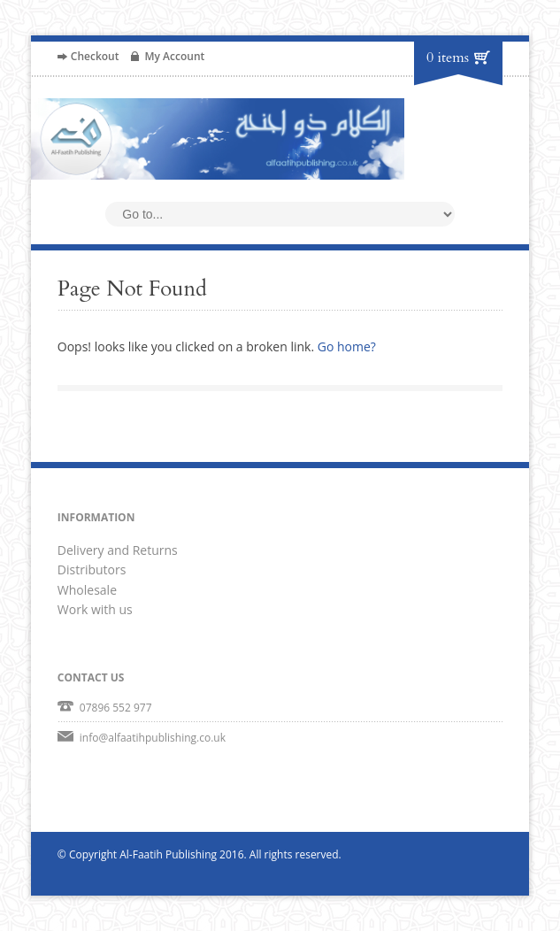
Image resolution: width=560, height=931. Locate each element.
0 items (448, 58)
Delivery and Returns (118, 550)
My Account (174, 56)
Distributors (92, 569)
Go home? (347, 346)
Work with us (95, 609)
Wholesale (87, 590)
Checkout (95, 56)
